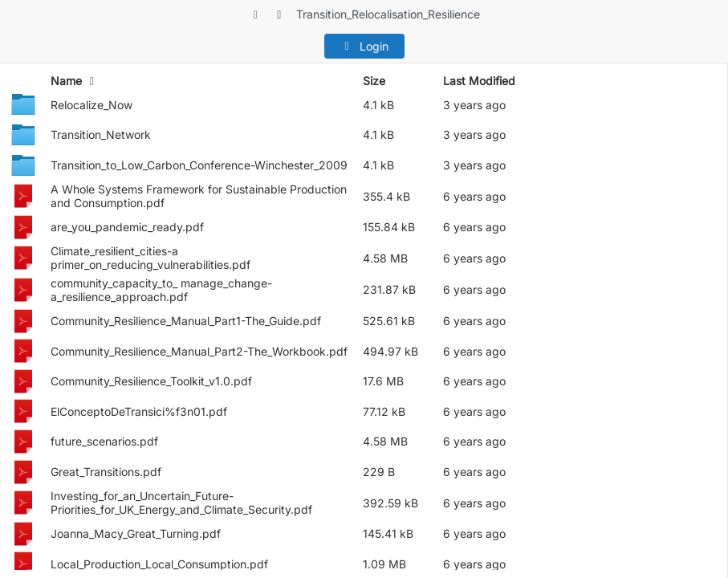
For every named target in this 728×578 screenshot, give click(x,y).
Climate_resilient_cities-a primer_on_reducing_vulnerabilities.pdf (150, 258)
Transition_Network (101, 134)
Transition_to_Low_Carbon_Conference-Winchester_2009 (199, 165)
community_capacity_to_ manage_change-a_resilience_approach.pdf (161, 290)
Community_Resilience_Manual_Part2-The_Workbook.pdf (199, 351)
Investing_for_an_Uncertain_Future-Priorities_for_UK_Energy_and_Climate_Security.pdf (181, 503)
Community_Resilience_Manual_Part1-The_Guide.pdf (186, 321)
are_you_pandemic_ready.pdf (127, 227)
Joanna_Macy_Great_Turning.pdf (136, 533)
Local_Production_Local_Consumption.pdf (159, 564)
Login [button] (364, 46)
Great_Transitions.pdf (106, 472)
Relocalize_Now (92, 105)
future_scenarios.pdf (104, 441)
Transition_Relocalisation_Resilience (388, 14)
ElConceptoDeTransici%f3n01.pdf (139, 411)
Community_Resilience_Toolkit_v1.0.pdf (151, 381)
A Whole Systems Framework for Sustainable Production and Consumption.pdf (199, 196)
